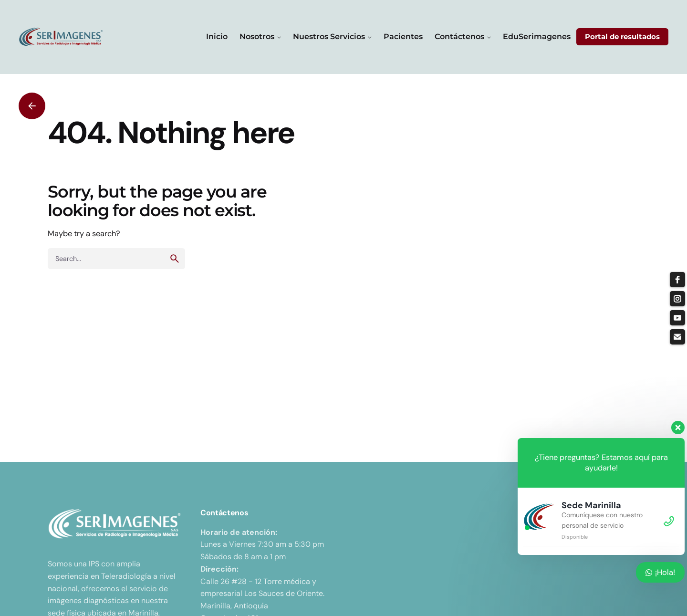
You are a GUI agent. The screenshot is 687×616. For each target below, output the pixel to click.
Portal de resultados (622, 37)
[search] (175, 259)
